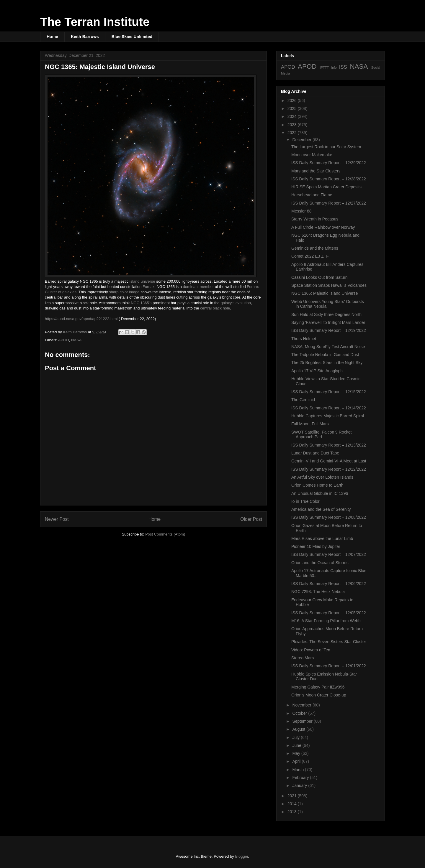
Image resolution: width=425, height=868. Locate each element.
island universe (142, 281)
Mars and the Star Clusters (316, 171)
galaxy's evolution (236, 303)
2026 (293, 101)
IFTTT (324, 67)
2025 (293, 108)
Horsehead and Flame (312, 195)
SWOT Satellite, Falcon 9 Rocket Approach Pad (321, 435)
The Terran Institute (95, 22)
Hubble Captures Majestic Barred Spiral (328, 416)
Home (52, 37)
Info (334, 67)
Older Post (251, 519)
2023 (293, 125)
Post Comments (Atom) (165, 534)
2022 (293, 133)
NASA (76, 340)
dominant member (198, 287)
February (301, 778)
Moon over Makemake (312, 155)
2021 (293, 796)
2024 (293, 116)
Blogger (241, 856)
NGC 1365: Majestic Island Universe (325, 293)
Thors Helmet (304, 339)
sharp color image (124, 292)
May (297, 753)
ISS (343, 67)
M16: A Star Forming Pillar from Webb (326, 621)
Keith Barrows (85, 37)
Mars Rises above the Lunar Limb (322, 538)
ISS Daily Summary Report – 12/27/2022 (329, 203)
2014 (293, 804)
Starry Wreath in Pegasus (315, 219)
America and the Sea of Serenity (321, 509)
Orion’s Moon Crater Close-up (319, 695)
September (303, 721)
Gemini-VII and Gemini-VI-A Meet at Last (329, 461)
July (296, 737)
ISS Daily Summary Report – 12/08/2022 (329, 517)
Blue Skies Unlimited (132, 37)
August (299, 729)
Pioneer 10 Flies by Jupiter (316, 546)
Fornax (148, 287)
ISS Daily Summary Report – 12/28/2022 (329, 179)
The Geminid (303, 400)
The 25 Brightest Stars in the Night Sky (327, 363)
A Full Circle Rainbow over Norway (323, 227)
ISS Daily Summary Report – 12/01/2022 (329, 666)
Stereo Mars (303, 658)
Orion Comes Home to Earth (317, 485)
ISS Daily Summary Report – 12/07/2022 (329, 554)
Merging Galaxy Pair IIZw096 (318, 687)
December (302, 140)
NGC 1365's (141, 303)
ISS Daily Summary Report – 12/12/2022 (329, 469)
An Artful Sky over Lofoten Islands (322, 477)
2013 (293, 812)
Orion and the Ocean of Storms (320, 563)
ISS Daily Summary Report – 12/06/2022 (329, 584)
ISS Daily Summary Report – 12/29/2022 (329, 163)
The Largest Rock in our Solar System (326, 147)
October (300, 713)
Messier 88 (301, 211)
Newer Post (57, 519)
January (300, 785)
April (297, 761)
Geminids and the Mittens (315, 248)
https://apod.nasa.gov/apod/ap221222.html (81, 319)
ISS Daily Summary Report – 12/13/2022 (329, 445)
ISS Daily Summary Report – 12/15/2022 (329, 392)
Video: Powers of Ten (311, 650)
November (302, 705)
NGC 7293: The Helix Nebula (318, 592)
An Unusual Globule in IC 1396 (320, 493)
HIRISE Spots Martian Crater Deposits (326, 187)
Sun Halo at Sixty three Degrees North (326, 314)
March (299, 770)
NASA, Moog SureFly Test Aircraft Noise (328, 347)
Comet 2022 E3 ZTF (310, 256)
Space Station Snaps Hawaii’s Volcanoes (329, 285)
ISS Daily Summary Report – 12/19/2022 (329, 330)
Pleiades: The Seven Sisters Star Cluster (329, 642)
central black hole (215, 308)
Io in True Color (305, 501)
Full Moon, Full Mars (310, 424)
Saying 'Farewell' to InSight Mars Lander (328, 322)
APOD (64, 340)
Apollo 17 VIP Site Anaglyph (317, 371)
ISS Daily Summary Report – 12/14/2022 (329, 408)
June (297, 745)
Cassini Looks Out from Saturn (319, 277)
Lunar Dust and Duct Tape (315, 453)
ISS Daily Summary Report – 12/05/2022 (329, 613)
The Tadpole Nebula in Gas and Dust (325, 355)
